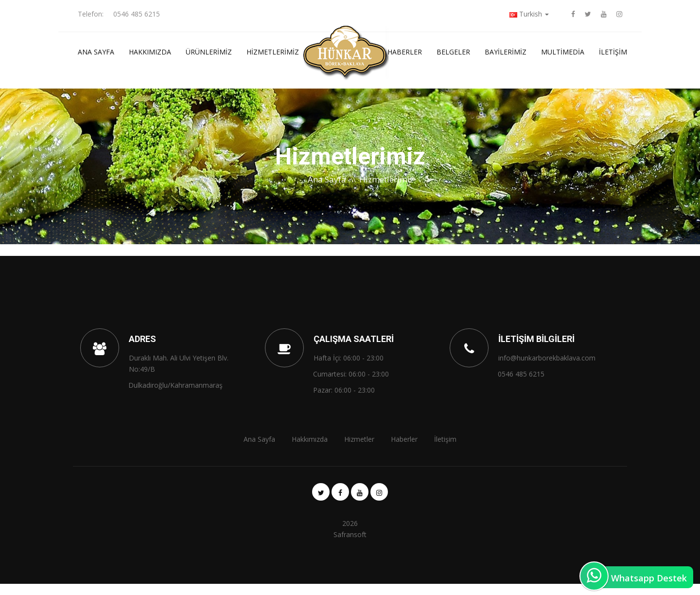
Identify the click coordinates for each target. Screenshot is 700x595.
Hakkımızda (150, 52)
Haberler (405, 52)
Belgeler (453, 52)
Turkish (529, 14)
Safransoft (350, 534)
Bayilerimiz (506, 52)
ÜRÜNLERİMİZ (209, 52)
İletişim (613, 52)
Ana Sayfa (96, 52)
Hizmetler (359, 439)
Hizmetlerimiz (273, 52)
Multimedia (563, 52)
